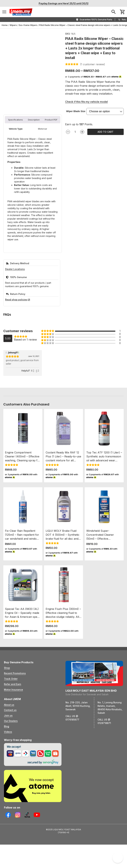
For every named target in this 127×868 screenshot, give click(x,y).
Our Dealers (11, 772)
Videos (8, 783)
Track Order (11, 730)
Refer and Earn (13, 736)
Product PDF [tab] (51, 171)
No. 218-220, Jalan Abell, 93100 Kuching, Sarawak (78, 757)
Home (5, 25)
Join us (8, 767)
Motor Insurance (13, 741)
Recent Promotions (15, 725)
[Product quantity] (75, 132)
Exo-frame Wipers (28, 25)
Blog (7, 778)
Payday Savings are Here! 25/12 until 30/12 (64, 3)
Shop (7, 720)
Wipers (13, 25)
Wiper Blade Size (76, 111)
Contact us (10, 762)
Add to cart (106, 132)
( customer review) (93, 64)
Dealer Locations (15, 321)
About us (9, 756)
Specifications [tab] (15, 171)
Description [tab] (34, 171)
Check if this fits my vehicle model (86, 102)
